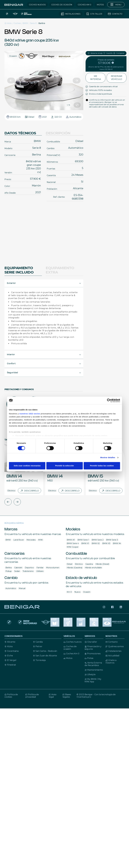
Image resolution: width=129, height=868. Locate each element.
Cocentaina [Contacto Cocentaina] (11, 651)
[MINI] (46, 622)
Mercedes (31, 540)
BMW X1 (85, 543)
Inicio (8, 23)
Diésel (70, 564)
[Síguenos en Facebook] (112, 607)
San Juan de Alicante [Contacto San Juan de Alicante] (45, 656)
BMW (25, 23)
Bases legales (67, 696)
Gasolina (89, 564)
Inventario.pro (84, 697)
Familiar (40, 568)
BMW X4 (117, 543)
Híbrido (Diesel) (102, 564)
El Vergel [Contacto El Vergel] (10, 660)
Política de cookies (11, 696)
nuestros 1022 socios (30, 414)
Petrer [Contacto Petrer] (38, 646)
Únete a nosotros (111, 661)
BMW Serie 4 (73, 543)
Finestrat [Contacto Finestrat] (10, 665)
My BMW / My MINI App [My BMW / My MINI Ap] (93, 680)
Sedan (17, 571)
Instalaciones (113, 651)
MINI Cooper (73, 547)
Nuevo (77, 592)
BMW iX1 (71, 540)
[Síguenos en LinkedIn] (121, 607)
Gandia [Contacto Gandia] (38, 642)
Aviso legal (53, 696)
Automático (11, 588)
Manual (22, 588)
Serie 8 (33, 23)
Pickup (9, 571)
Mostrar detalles (108, 458)
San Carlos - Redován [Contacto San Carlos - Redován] (45, 651)
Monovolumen (53, 568)
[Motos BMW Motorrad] (27, 622)
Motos (68, 658)
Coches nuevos (72, 642)
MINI (40, 540)
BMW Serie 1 (83, 540)
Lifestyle (90, 674)
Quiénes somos (115, 646)
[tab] (44, 283)
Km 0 (69, 592)
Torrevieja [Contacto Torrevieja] (39, 660)
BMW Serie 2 (98, 540)
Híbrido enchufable (93, 568)
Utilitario (40, 571)
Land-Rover (19, 540)
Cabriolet (18, 568)
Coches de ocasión (70, 648)
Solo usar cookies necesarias (27, 466)
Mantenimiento (94, 670)
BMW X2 (96, 543)
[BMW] (9, 622)
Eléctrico (79, 564)
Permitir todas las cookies (102, 466)
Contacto (112, 642)
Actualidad (112, 656)
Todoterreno (28, 571)
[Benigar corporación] (119, 622)
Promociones (93, 654)
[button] (11, 81)
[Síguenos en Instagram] (104, 607)
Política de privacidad (32, 696)
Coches (17, 23)
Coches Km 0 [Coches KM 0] (71, 654)
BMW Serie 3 (112, 540)
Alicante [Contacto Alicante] (10, 642)
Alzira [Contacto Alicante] (8, 646)
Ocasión (87, 592)
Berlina (42, 23)
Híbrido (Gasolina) (75, 568)
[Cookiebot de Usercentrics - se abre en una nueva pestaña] (109, 400)
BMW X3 (106, 543)
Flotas (89, 658)
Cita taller (91, 642)
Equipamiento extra (60, 270)
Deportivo (29, 568)
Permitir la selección (64, 466)
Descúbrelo (30, 491)
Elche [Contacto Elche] (9, 656)
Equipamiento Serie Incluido (19, 270)
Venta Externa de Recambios (93, 664)
